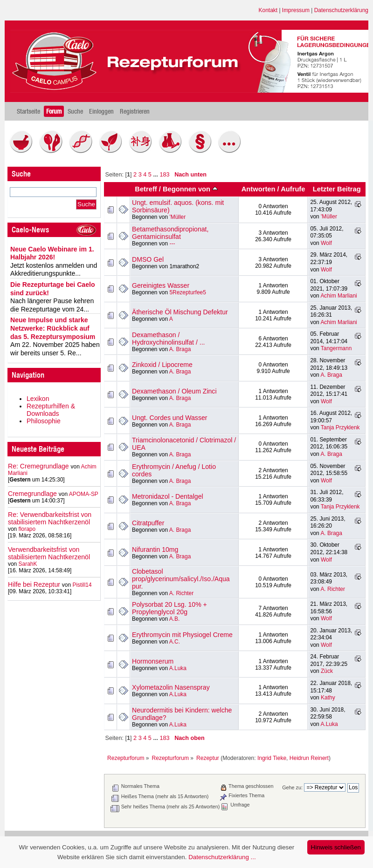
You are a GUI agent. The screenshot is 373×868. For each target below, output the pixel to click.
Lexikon (38, 399)
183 (164, 175)
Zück (327, 671)
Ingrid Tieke (272, 758)
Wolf (326, 243)
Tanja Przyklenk (340, 427)
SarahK (28, 564)
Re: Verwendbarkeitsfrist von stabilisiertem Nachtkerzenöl (50, 518)
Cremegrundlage (32, 494)
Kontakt (268, 10)
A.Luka (178, 668)
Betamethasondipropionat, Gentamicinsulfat (170, 233)
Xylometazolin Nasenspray (171, 687)
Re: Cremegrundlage (38, 466)
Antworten (259, 189)
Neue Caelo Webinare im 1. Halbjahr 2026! (52, 253)
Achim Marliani (338, 296)
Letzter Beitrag (337, 189)
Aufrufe (293, 189)
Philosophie (44, 421)
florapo (27, 529)
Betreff (146, 189)
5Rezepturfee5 (187, 292)
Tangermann (336, 348)
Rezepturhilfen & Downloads (51, 410)
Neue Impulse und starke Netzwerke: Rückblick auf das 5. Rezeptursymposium (53, 328)
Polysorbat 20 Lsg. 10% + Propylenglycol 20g (169, 608)
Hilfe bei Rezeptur (34, 584)
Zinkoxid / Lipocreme (162, 365)
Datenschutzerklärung (341, 10)
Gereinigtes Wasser (161, 285)
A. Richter (181, 593)
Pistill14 (82, 585)
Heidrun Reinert (309, 758)
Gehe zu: (292, 787)
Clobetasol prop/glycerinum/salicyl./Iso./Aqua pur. (181, 579)
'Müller (177, 217)
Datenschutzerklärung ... (222, 857)
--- (172, 244)
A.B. (175, 619)
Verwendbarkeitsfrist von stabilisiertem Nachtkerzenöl (49, 553)
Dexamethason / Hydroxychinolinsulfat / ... (169, 339)
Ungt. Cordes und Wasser (169, 418)
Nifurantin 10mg (155, 549)
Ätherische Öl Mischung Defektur (180, 312)
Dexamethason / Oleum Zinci (174, 391)
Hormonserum (153, 661)
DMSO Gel (148, 259)
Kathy (328, 698)
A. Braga (180, 349)
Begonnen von (190, 189)
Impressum (296, 10)
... (156, 175)
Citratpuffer (148, 523)
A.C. (175, 642)
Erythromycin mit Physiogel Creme (182, 635)
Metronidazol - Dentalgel (168, 496)
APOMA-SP (84, 494)
